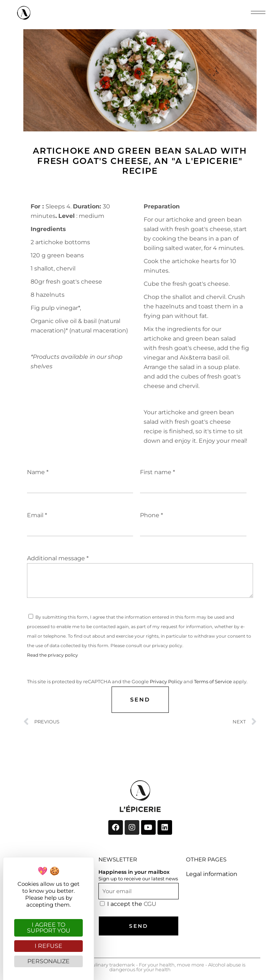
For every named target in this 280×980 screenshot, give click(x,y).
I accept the (132, 904)
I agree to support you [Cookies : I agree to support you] (49, 928)
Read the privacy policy (52, 655)
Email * (80, 520)
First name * (193, 477)
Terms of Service (213, 682)
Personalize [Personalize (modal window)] (48, 961)
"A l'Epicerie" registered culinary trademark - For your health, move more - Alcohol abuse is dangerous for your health (140, 967)
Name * (80, 477)
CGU (150, 904)
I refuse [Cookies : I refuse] (48, 946)
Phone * (193, 520)
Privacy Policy (166, 682)
